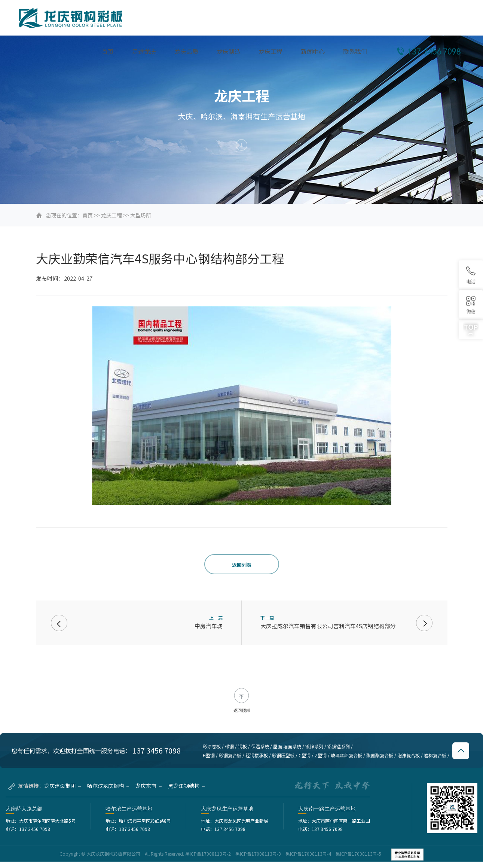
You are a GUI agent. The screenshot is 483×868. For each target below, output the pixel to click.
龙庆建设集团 (62, 792)
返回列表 (242, 565)
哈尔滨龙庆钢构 (108, 792)
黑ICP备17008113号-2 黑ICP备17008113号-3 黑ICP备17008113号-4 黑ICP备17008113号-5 (284, 860)
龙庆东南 (149, 792)
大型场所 (141, 215)
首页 (88, 215)
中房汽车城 (209, 626)
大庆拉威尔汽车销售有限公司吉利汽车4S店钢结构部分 (328, 626)
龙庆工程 (111, 215)
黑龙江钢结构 (186, 792)
